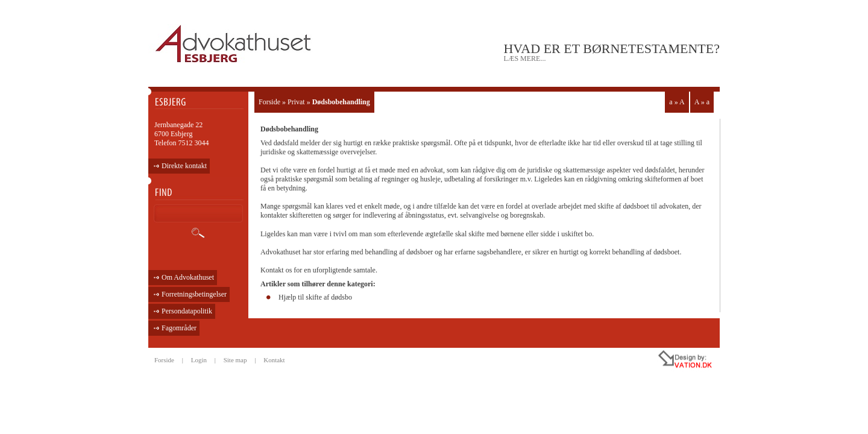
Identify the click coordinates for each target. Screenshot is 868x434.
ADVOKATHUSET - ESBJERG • (235, 44)
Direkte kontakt (184, 166)
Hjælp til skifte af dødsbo (315, 297)
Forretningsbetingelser (194, 294)
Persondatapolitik (187, 311)
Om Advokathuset (188, 277)
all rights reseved (659, 361)
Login (199, 360)
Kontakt (274, 360)
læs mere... (524, 58)
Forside (269, 102)
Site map (235, 360)
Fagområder (179, 328)
